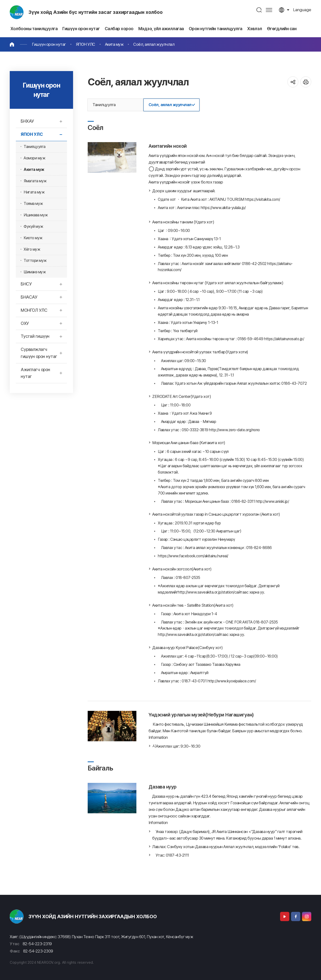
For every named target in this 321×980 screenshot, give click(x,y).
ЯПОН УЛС (85, 44)
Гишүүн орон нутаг (49, 44)
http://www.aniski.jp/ (272, 501)
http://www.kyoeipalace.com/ (232, 681)
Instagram (307, 916)
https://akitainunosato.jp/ (284, 339)
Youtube (285, 916)
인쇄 (306, 82)
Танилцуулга (104, 105)
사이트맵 (269, 10)
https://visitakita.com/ (262, 199)
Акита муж (114, 44)
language (302, 10)
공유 (293, 82)
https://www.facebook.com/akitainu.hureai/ (193, 556)
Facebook (296, 916)
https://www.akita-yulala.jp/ (223, 208)
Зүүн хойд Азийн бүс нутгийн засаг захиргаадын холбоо (96, 12)
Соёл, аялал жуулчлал (154, 44)
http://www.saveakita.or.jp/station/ (206, 592)
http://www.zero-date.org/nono (234, 430)
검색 (259, 10)
